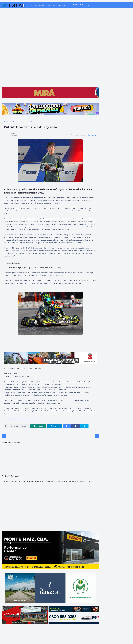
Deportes (9, 419)
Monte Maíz (52, 5)
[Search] (127, 5)
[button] (91, 135)
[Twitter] (84, 426)
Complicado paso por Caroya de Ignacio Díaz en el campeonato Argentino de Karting (35, 268)
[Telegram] (54, 426)
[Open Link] (130, 5)
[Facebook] (76, 426)
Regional (62, 5)
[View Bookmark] (123, 5)
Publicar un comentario (19, 426)
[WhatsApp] (38, 426)
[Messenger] (67, 426)
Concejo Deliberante (38, 5)
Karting (34, 419)
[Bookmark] (6, 427)
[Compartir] (93, 426)
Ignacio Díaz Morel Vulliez (22, 419)
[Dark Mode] (119, 5)
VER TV (90, 5)
